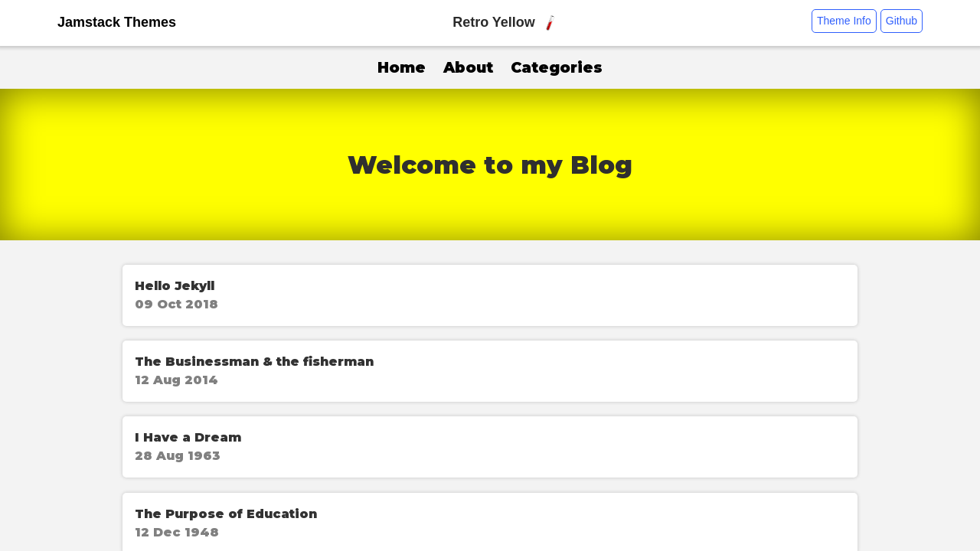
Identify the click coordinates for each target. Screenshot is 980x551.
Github (902, 21)
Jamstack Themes (117, 22)
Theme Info (844, 21)
